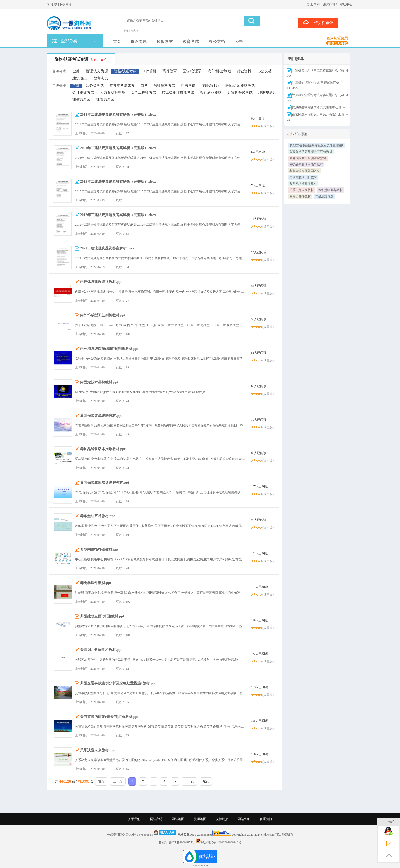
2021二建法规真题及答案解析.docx (107, 248)
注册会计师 (210, 85)
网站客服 (244, 819)
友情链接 (222, 819)
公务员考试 (95, 85)
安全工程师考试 (143, 93)
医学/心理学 (192, 71)
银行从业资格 (211, 93)
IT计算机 (149, 71)
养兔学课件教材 (300, 196)
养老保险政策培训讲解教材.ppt (105, 483)
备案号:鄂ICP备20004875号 (177, 842)
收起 (393, 822)
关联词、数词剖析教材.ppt (101, 650)
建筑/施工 (80, 78)
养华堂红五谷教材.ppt (97, 516)
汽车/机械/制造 (219, 71)
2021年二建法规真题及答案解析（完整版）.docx (118, 148)
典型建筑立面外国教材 (305, 171)
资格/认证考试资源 (81, 59)
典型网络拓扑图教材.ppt (99, 549)
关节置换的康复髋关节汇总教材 (311, 152)
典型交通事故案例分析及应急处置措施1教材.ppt (118, 683)
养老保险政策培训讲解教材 (308, 158)
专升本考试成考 (122, 85)
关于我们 (134, 819)
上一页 (118, 781)
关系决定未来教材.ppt (97, 750)
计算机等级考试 (240, 93)
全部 (76, 71)
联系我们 (266, 819)
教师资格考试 (164, 85)
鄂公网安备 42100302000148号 (221, 842)
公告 (239, 41)
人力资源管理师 (112, 93)
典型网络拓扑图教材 (303, 184)
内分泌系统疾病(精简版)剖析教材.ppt (109, 349)
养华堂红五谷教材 (330, 190)
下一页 (189, 781)
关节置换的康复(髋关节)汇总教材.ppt (109, 717)
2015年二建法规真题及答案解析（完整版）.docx (118, 181)
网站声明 (156, 819)
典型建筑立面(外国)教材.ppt (102, 616)
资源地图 (200, 819)
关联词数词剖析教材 (303, 177)
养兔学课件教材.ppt (96, 583)
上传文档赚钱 (318, 22)
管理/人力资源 (97, 71)
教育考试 (191, 41)
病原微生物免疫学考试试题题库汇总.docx (320, 107)
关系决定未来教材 (302, 190)
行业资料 (244, 71)
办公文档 (217, 41)
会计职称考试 (83, 93)
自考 (144, 85)
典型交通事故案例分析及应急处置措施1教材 (317, 146)
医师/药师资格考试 (240, 85)
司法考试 (188, 85)
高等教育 (170, 71)
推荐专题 (139, 41)
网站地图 (178, 819)
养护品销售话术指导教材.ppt (103, 449)
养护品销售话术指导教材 (306, 164)
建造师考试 (105, 100)
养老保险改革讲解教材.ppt (101, 416)
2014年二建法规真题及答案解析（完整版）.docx (118, 115)
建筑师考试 (81, 100)
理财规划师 (267, 93)
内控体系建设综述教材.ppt (101, 282)
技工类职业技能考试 (178, 93)
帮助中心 (346, 4)
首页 (117, 41)
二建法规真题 (324, 196)
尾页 (206, 781)
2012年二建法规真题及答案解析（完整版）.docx (118, 215)
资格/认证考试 (125, 71)
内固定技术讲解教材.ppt (99, 382)
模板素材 (165, 41)
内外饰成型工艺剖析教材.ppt (103, 315)
